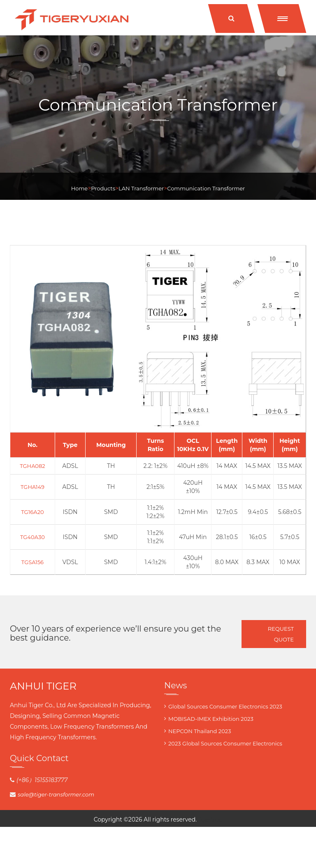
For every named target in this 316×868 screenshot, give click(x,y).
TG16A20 (32, 512)
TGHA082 (32, 466)
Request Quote (281, 634)
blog (216, 819)
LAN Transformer (141, 188)
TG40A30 (33, 537)
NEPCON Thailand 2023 (200, 731)
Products (103, 188)
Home (79, 188)
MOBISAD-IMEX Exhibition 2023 (211, 719)
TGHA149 (33, 487)
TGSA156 (33, 562)
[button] (282, 19)
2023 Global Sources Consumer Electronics (225, 743)
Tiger (203, 819)
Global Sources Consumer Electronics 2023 (225, 706)
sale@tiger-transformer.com (56, 794)
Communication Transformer (206, 188)
